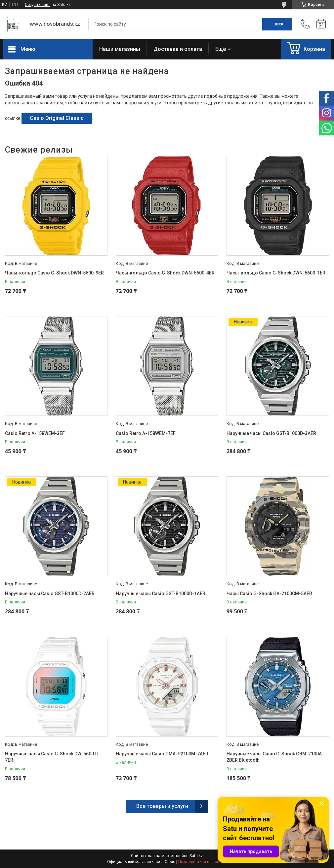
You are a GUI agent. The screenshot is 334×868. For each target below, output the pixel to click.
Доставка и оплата (178, 49)
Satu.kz (196, 856)
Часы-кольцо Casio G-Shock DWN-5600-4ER (165, 273)
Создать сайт (37, 5)
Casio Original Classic (57, 118)
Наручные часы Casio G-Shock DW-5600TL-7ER (53, 757)
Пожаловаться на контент (203, 862)
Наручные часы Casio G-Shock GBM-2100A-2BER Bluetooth (275, 757)
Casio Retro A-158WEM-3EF (35, 433)
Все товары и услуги (162, 806)
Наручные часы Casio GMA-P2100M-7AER (162, 754)
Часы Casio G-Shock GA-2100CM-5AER (269, 594)
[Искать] (277, 24)
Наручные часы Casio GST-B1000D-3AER (271, 433)
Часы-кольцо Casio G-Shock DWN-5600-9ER (54, 273)
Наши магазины (120, 49)
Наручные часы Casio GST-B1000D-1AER (161, 594)
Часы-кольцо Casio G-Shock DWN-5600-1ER (276, 273)
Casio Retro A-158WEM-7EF (146, 433)
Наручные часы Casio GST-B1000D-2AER (50, 594)
